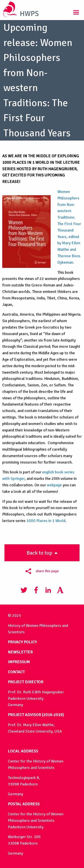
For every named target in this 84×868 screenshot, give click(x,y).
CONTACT (16, 672)
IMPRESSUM (19, 662)
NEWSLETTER (20, 652)
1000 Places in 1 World (46, 521)
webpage (54, 485)
